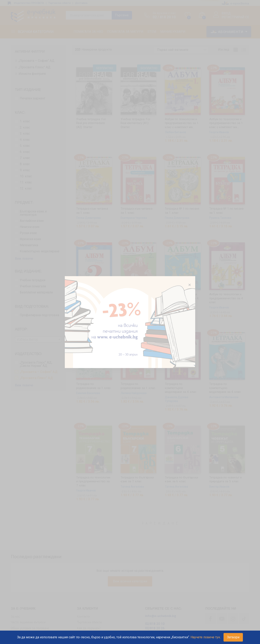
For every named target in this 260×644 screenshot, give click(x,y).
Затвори (233, 637)
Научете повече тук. (206, 637)
